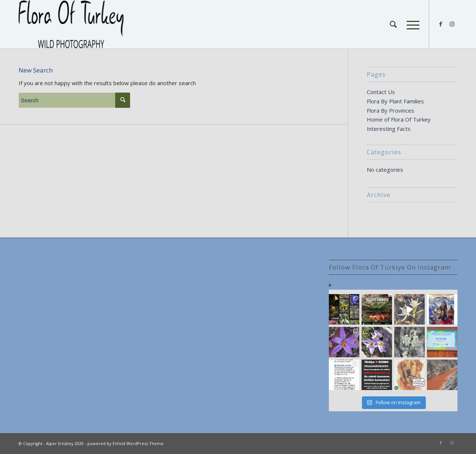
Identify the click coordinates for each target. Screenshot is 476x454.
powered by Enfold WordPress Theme (125, 443)
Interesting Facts (389, 129)
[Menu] (411, 24)
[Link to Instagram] (452, 24)
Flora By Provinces (391, 110)
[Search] (393, 24)
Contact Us (381, 92)
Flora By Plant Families (395, 101)
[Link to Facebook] (441, 24)
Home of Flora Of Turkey (399, 119)
